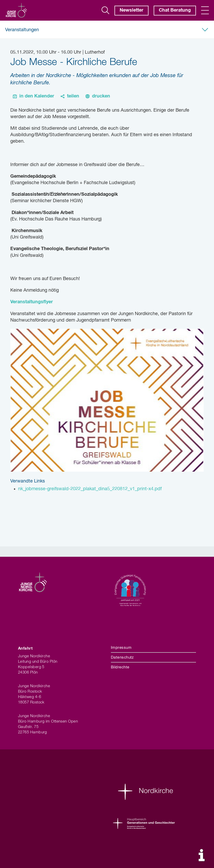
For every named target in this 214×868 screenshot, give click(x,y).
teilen (73, 96)
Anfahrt (25, 648)
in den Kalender (37, 96)
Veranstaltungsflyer (32, 302)
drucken (101, 96)
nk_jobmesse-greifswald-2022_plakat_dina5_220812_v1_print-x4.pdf (90, 489)
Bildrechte (120, 667)
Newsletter (131, 10)
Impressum (121, 648)
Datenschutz (122, 657)
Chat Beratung (175, 10)
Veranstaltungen (22, 30)
